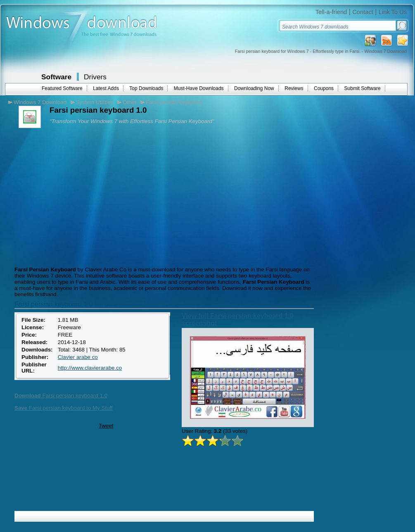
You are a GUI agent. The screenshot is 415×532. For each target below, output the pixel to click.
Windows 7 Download (40, 102)
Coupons (324, 88)
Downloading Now (254, 88)
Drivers (95, 77)
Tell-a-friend (331, 12)
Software (56, 77)
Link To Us (393, 12)
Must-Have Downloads (199, 88)
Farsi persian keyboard (174, 102)
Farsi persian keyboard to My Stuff (64, 408)
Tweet (106, 426)
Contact (363, 12)
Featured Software (62, 88)
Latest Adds (106, 88)
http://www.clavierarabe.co (90, 368)
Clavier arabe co (78, 357)
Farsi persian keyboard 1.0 (61, 395)
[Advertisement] (82, 196)
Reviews (294, 88)
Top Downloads (146, 88)
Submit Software (363, 88)
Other (129, 102)
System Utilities (95, 102)
